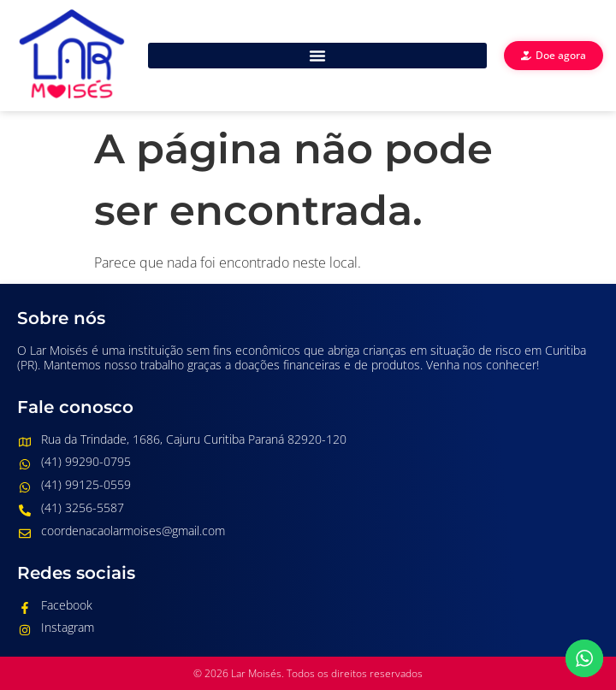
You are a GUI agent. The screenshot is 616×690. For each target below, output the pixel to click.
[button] (317, 56)
